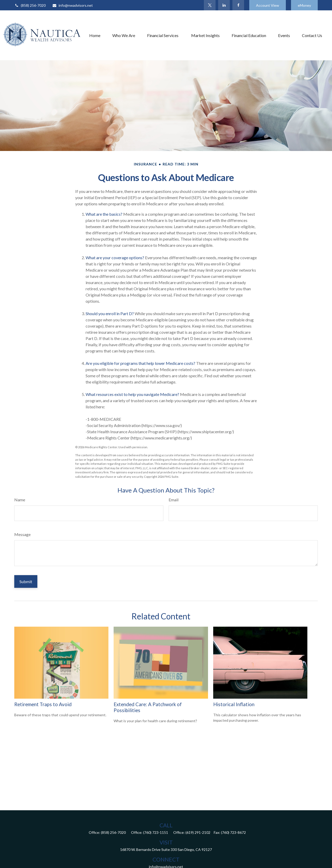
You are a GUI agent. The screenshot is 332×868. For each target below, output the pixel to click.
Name (20, 500)
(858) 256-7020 (30, 5)
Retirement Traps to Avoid (43, 704)
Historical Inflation (234, 704)
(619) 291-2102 (198, 832)
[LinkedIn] (224, 5)
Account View (268, 5)
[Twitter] (210, 5)
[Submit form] (26, 581)
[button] (95, 35)
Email (174, 500)
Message (22, 534)
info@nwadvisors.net (72, 5)
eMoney (304, 5)
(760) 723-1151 (156, 832)
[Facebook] (238, 5)
